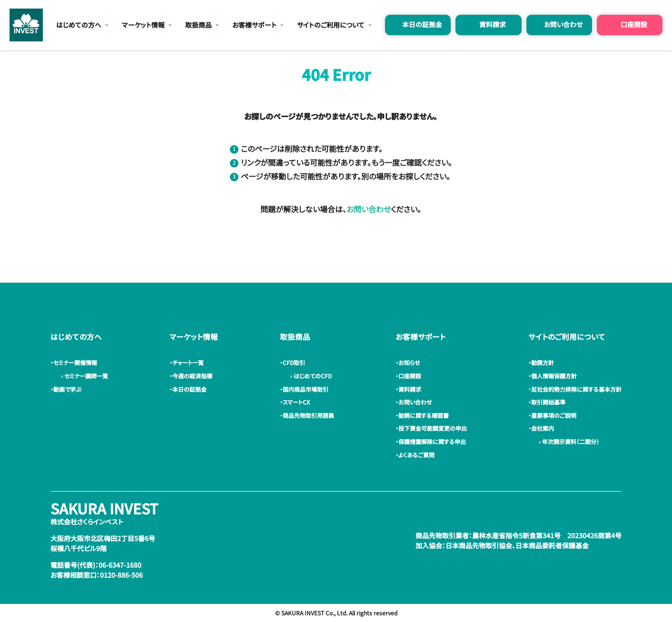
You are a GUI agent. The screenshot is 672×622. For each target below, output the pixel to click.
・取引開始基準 (548, 402)
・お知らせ (409, 362)
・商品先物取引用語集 (308, 415)
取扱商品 (198, 25)
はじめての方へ (79, 25)
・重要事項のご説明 (554, 415)
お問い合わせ (563, 24)
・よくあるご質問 (416, 455)
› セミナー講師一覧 (83, 376)
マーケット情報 (143, 25)
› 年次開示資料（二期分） (568, 441)
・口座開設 (410, 376)
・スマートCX (296, 402)
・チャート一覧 (188, 362)
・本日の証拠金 (189, 389)
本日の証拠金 (422, 24)
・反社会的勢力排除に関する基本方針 (576, 389)
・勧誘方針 (543, 362)
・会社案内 (543, 428)
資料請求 (493, 24)
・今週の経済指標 (192, 376)
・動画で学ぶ (67, 389)
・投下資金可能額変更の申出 (433, 428)
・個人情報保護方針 (554, 376)
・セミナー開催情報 (75, 362)
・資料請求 (410, 389)
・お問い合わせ (415, 402)
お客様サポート (254, 25)
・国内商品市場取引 (306, 389)
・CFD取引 (294, 362)
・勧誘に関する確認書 (424, 415)
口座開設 (634, 24)
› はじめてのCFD (310, 376)
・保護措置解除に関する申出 (432, 441)
